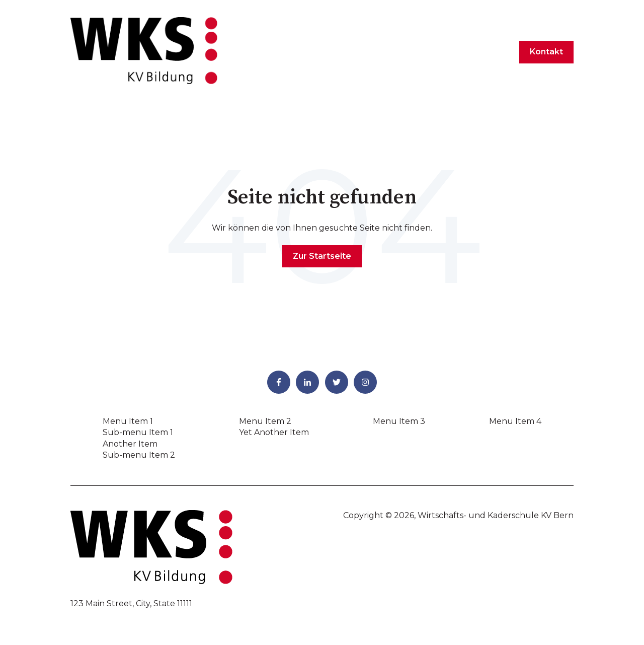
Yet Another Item (274, 432)
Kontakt (546, 52)
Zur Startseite (322, 256)
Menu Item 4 (515, 421)
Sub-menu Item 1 (138, 432)
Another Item (130, 444)
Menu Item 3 (399, 421)
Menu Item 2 (265, 421)
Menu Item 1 (128, 421)
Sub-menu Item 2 (139, 455)
